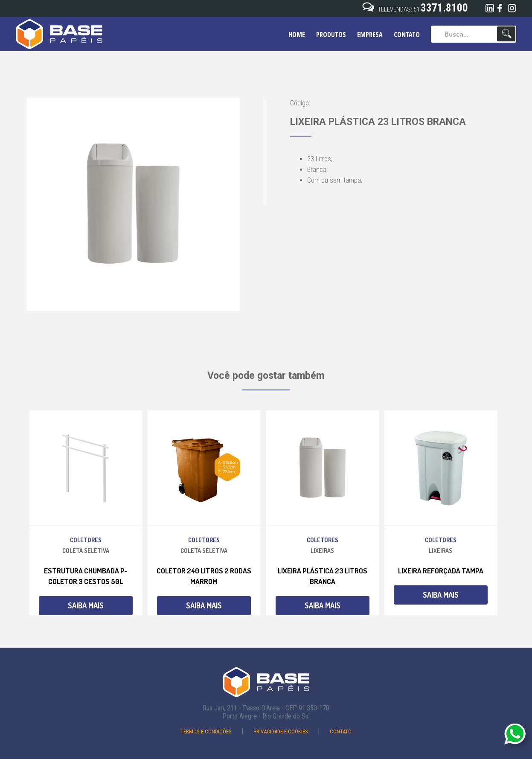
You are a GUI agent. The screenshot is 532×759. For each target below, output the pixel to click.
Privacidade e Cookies (281, 731)
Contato (341, 731)
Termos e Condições (207, 731)
